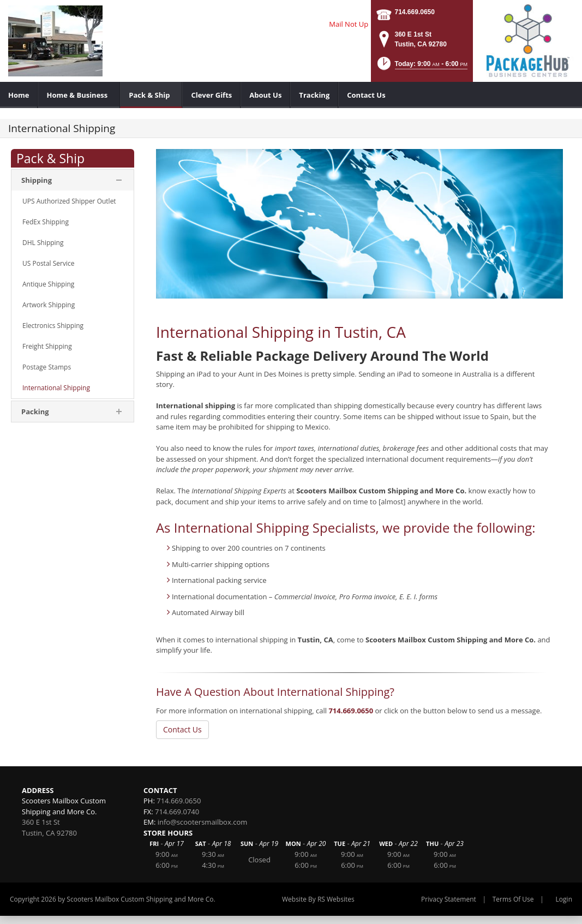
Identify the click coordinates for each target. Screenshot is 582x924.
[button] (421, 67)
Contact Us (182, 729)
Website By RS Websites (318, 899)
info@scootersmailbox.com (203, 822)
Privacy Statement (449, 899)
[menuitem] (19, 95)
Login (564, 899)
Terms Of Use (513, 899)
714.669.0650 (415, 12)
